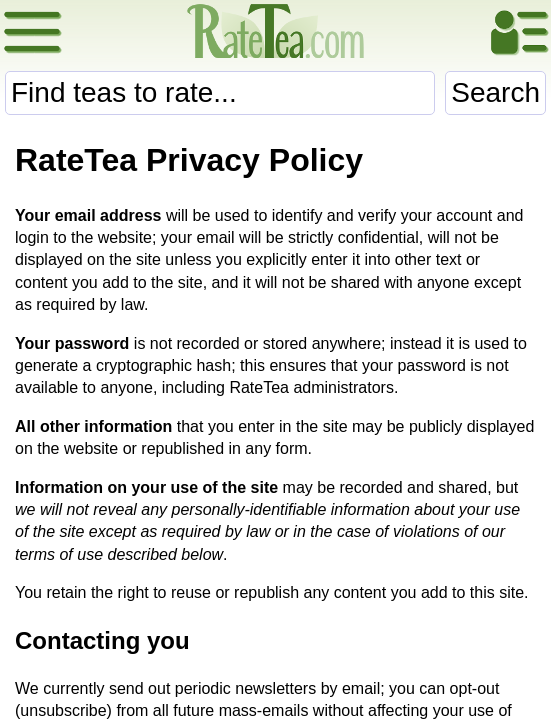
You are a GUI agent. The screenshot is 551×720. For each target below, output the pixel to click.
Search (495, 92)
